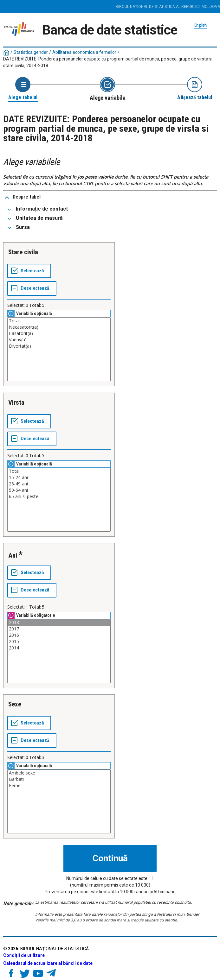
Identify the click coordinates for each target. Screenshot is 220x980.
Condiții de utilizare (24, 955)
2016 (59, 635)
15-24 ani (59, 477)
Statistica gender (31, 52)
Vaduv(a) (59, 340)
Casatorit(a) (59, 333)
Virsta (16, 402)
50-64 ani (59, 490)
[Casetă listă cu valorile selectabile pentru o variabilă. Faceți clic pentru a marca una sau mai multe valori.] (59, 349)
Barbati (59, 779)
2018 (59, 623)
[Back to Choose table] (23, 89)
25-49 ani (59, 484)
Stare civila (23, 252)
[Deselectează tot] (32, 288)
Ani (13, 555)
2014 (59, 648)
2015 (59, 642)
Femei (59, 786)
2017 (59, 629)
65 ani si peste (59, 496)
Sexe (15, 704)
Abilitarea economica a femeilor (84, 52)
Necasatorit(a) (59, 327)
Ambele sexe (59, 773)
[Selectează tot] (29, 271)
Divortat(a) (59, 346)
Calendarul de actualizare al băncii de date (48, 963)
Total (59, 321)
